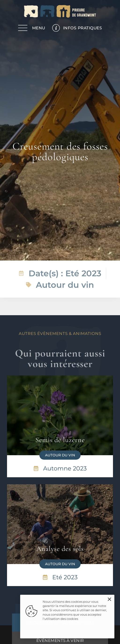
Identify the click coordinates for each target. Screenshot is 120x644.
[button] (60, 455)
